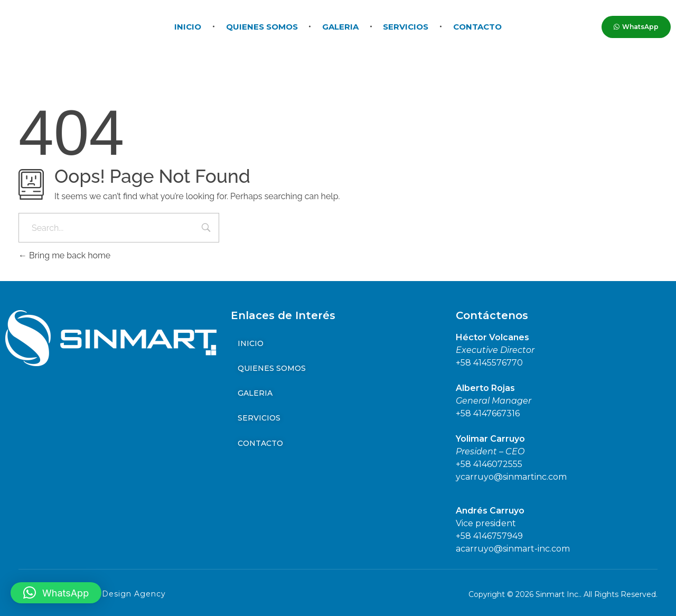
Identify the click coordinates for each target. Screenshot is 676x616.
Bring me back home (64, 255)
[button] (56, 593)
